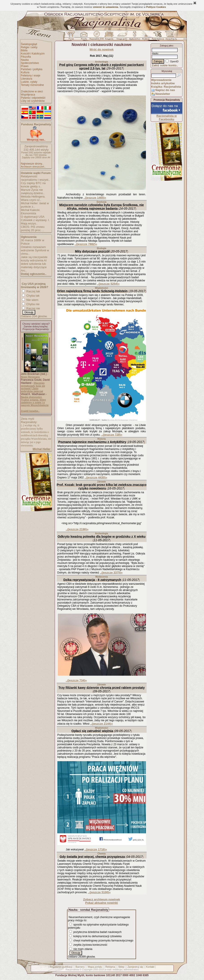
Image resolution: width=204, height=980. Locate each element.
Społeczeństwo (30, 63)
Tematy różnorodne (32, 85)
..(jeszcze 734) (76, 680)
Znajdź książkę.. (30, 411)
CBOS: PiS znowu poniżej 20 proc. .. (33, 228)
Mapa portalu (95, 967)
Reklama (110, 967)
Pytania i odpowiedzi (33, 98)
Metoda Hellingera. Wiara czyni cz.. (33, 198)
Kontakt (150, 967)
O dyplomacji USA (33, 217)
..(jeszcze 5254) (108, 284)
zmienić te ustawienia (106, 7)
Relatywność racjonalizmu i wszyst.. (35, 178)
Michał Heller (41, 449)
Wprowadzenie (161, 80)
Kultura (25, 72)
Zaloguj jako (166, 46)
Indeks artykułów (163, 83)
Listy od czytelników (33, 101)
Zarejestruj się (135, 967)
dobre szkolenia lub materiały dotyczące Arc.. (34, 267)
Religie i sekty (29, 47)
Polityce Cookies (156, 7)
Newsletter (163, 94)
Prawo (25, 66)
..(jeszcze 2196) (77, 529)
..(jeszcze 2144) (101, 724)
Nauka (25, 60)
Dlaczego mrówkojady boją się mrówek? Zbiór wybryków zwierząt (33, 387)
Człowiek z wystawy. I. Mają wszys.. (35, 222)
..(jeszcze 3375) (111, 573)
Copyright (87, 969)
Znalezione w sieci (32, 91)
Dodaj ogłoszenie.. (34, 274)
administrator (131, 969)
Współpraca (28, 95)
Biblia (24, 50)
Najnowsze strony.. (32, 164)
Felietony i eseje (31, 76)
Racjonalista (72, 969)
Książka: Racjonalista (166, 87)
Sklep (121, 967)
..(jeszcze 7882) (86, 244)
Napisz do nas (165, 90)
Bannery (80, 967)
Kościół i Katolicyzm (33, 54)
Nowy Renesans (30, 377)
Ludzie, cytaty (29, 82)
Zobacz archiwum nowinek (102, 899)
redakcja (117, 969)
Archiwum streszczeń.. (33, 167)
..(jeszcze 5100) (99, 892)
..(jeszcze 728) (112, 435)
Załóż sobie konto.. (165, 65)
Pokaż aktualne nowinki (102, 903)
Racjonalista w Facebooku (167, 117)
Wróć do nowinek (101, 49)
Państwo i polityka (32, 69)
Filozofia (26, 57)
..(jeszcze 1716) (96, 849)
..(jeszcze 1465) (95, 198)
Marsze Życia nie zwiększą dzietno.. (33, 191)
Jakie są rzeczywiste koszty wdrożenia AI (34, 259)
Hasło (155, 53)
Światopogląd (29, 44)
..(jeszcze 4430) (96, 477)
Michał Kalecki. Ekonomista (31, 212)
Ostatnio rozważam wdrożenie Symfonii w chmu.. (35, 250)
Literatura (27, 79)
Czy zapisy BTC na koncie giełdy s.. (33, 185)
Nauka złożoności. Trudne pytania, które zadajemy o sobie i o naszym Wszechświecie (35, 401)
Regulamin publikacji (61, 967)
